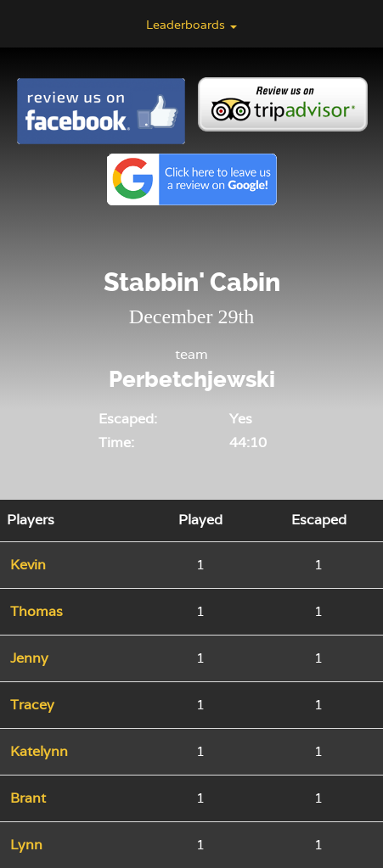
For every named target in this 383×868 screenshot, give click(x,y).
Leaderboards (191, 25)
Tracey (32, 705)
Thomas (37, 611)
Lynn (26, 845)
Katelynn (39, 751)
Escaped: (128, 419)
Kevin (28, 565)
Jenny (29, 658)
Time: (116, 442)
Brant (28, 798)
